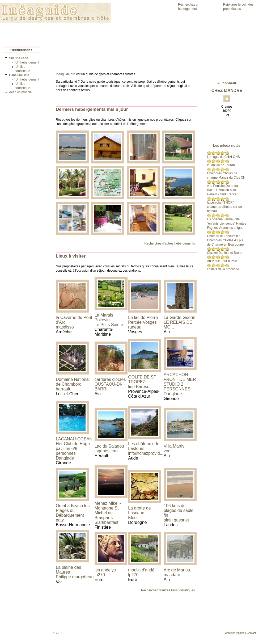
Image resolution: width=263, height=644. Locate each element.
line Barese (139, 387)
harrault (63, 389)
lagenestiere (106, 451)
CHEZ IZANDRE (227, 91)
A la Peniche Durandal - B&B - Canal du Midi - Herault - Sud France (224, 190)
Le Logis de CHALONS (223, 157)
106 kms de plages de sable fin (179, 510)
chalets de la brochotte (223, 269)
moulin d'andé (141, 570)
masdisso (65, 327)
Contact (251, 633)
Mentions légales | (235, 633)
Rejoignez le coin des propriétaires (238, 7)
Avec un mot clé (20, 92)
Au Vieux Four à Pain (222, 261)
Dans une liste (19, 75)
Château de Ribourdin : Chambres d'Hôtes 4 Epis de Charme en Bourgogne (225, 240)
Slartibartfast (107, 522)
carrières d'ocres (110, 379)
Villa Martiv (174, 446)
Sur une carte (19, 58)
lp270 (100, 575)
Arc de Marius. (177, 570)
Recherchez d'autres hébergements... (171, 243)
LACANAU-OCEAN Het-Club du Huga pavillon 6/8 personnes (74, 446)
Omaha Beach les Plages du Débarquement (73, 510)
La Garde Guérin (179, 317)
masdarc (172, 575)
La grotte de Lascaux (139, 510)
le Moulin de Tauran (221, 165)
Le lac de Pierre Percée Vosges (143, 320)
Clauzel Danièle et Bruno (225, 253)
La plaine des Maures (68, 570)
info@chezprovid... (146, 453)
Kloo (132, 518)
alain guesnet (176, 520)
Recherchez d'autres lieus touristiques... (169, 590)
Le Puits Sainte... (111, 325)
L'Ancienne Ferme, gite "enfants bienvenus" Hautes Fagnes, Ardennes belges (226, 224)
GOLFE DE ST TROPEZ (142, 379)
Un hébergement (27, 62)
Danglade (173, 394)
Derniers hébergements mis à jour (92, 109)
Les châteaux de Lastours (144, 446)
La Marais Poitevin (104, 317)
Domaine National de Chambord (73, 382)
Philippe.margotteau (75, 577)
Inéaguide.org (65, 74)
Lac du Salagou (109, 446)
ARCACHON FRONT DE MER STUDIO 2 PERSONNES (180, 382)
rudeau (135, 327)
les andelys (105, 570)
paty (60, 520)
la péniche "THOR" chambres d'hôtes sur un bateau (224, 207)
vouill (168, 451)
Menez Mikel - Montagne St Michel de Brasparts (108, 510)
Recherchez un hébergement (189, 7)
